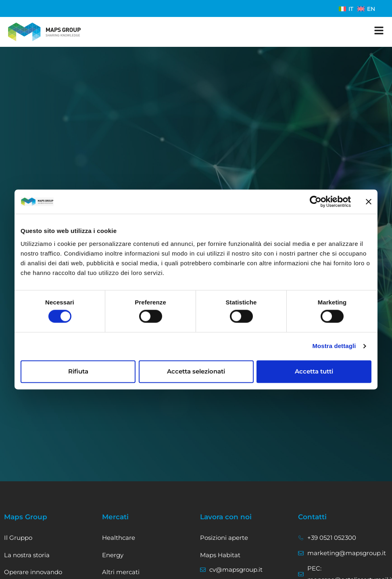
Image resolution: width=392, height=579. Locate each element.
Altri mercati (121, 572)
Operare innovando (33, 572)
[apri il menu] (379, 30)
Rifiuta (78, 371)
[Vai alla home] (44, 32)
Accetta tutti (314, 371)
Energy (113, 555)
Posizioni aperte (224, 538)
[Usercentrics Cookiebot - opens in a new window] (316, 201)
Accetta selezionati (196, 371)
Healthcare (119, 538)
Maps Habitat (220, 555)
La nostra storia (27, 555)
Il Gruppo (18, 538)
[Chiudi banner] (369, 201)
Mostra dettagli (334, 346)
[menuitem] (346, 9)
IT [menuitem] (351, 9)
